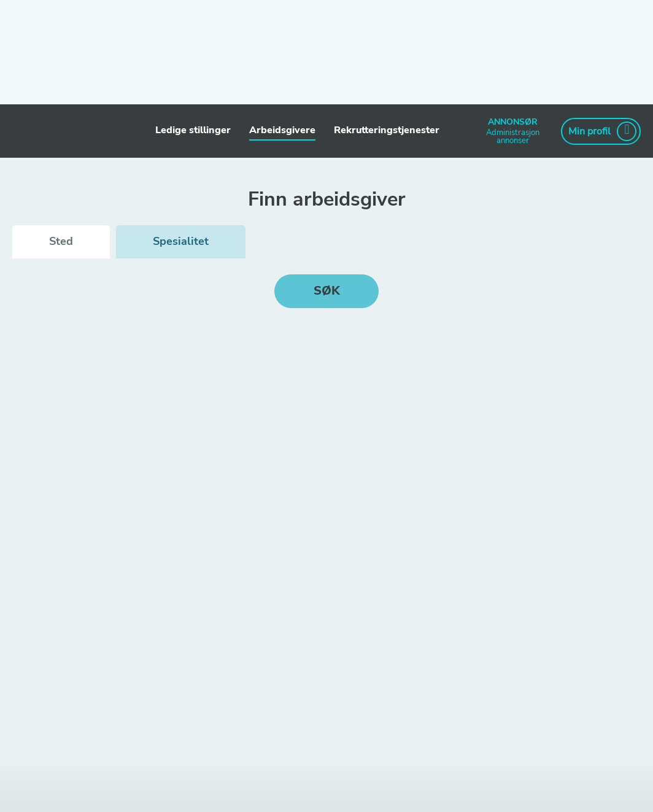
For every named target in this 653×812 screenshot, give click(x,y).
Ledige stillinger (193, 130)
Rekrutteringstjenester (387, 130)
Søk (327, 291)
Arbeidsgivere (282, 130)
